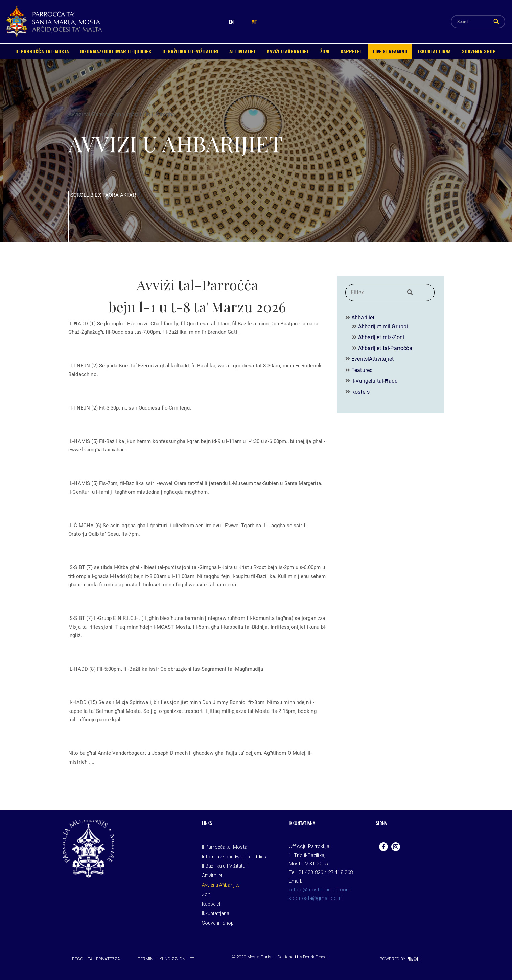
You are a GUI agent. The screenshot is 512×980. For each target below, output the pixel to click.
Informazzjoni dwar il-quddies (116, 51)
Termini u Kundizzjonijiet (166, 959)
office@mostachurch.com (320, 890)
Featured (362, 370)
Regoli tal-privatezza (96, 959)
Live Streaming (390, 51)
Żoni (325, 51)
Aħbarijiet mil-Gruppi (383, 326)
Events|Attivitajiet (373, 359)
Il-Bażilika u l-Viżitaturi (190, 51)
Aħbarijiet (363, 317)
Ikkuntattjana (434, 51)
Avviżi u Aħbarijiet (288, 51)
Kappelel (351, 51)
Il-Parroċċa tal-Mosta (42, 51)
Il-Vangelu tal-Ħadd (375, 381)
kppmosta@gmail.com (315, 898)
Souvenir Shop (479, 51)
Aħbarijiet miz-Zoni (381, 337)
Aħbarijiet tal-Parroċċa (385, 348)
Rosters (360, 392)
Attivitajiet (243, 51)
